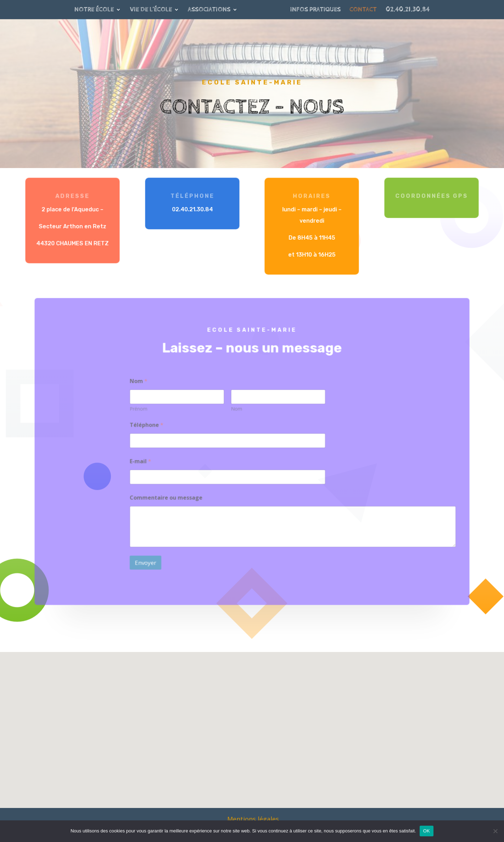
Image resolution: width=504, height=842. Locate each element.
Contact (363, 10)
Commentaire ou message (170, 496)
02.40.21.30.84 (408, 10)
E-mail (145, 461)
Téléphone (151, 426)
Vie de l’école (151, 10)
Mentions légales (253, 819)
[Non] (495, 831)
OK (427, 831)
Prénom (144, 411)
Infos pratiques (315, 10)
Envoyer (150, 557)
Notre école (94, 10)
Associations (209, 10)
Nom (237, 411)
